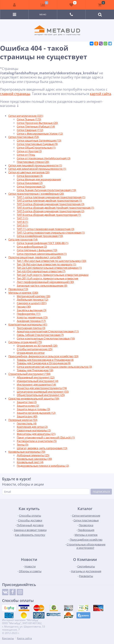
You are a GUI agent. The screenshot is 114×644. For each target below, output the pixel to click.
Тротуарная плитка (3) (31, 328)
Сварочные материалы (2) (34, 430)
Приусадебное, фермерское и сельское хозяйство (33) (43, 356)
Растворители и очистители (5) (37, 441)
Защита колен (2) (28, 406)
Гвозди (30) (24, 307)
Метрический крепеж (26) (34, 296)
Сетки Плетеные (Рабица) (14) (36, 126)
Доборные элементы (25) (33, 455)
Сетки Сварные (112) (30, 130)
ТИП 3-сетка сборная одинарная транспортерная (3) (51, 204)
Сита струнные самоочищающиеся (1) (42, 254)
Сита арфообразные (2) (32, 247)
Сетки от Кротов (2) (29, 151)
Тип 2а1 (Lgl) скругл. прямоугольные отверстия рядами (53, 275)
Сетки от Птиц (26, 155)
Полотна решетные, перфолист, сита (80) (35, 257)
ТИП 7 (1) (22, 218)
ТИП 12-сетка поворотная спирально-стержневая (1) (51, 233)
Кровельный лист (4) (30, 462)
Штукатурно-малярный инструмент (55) (43, 392)
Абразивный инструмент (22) (36, 377)
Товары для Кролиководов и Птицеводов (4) (45, 360)
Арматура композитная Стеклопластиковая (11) (48, 331)
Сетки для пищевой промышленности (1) (35, 165)
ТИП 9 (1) (22, 225)
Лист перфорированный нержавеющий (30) (45, 282)
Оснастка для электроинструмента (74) (42, 388)
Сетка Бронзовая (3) (30, 176)
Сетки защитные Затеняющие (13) (39, 140)
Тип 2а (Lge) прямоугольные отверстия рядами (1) (49, 268)
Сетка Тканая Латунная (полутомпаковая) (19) (46, 190)
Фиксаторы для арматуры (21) (36, 434)
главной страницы (15, 94)
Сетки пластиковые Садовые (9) (37, 144)
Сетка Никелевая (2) (30, 183)
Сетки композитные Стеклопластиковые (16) (46, 338)
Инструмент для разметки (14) (36, 384)
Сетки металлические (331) (26, 116)
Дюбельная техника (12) (32, 300)
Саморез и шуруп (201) (32, 303)
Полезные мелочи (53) (23, 420)
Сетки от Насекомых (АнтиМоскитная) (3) (44, 158)
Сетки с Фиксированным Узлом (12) (40, 134)
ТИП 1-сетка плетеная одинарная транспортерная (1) (51, 197)
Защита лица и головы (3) (33, 409)
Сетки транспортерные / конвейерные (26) (36, 194)
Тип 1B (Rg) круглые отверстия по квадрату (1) (46, 264)
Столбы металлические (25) (35, 349)
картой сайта (100, 94)
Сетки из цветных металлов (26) (29, 172)
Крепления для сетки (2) (32, 427)
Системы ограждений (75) (25, 342)
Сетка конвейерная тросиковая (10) (40, 236)
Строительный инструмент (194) (29, 374)
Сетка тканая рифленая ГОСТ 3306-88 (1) (43, 243)
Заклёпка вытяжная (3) (32, 310)
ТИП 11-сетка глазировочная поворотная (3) (45, 229)
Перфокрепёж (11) (29, 314)
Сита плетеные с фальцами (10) (37, 250)
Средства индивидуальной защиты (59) (34, 398)
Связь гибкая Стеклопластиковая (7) (40, 335)
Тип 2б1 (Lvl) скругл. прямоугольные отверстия (47, 278)
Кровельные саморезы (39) (34, 459)
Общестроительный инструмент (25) (41, 395)
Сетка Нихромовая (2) (31, 186)
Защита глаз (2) (27, 402)
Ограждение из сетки (31, 353)
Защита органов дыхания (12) (36, 413)
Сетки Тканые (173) (29, 119)
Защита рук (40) (27, 416)
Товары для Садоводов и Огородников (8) (44, 363)
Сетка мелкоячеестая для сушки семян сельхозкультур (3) (54, 367)
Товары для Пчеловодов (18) (35, 370)
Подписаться (101, 492)
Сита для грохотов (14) (23, 239)
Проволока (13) (18, 289)
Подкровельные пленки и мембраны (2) (43, 466)
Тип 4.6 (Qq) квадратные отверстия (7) (41, 271)
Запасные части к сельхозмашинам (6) (42, 285)
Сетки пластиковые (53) (24, 137)
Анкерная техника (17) (31, 321)
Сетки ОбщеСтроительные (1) (36, 148)
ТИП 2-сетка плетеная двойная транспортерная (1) (49, 201)
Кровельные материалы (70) (27, 452)
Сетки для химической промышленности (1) (37, 169)
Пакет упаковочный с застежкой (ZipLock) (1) (46, 437)
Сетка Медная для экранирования (39, 179)
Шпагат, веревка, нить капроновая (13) (42, 448)
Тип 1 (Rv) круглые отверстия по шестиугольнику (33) (51, 261)
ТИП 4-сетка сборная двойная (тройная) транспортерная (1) (55, 208)
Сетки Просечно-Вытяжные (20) (37, 123)
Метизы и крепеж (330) (23, 293)
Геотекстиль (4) (27, 423)
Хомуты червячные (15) (32, 317)
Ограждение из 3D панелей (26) (37, 346)
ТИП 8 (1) (22, 222)
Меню (43, 14)
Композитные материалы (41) (28, 324)
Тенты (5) (23, 445)
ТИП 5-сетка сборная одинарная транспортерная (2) (51, 211)
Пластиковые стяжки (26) (33, 162)
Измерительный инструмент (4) (38, 381)
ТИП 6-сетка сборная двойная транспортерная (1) (49, 215)
